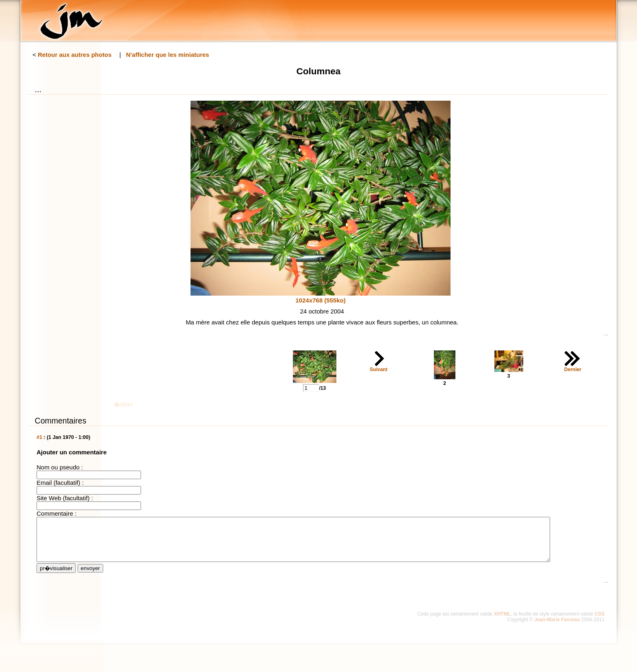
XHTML (502, 622)
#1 (39, 437)
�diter (123, 404)
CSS (599, 622)
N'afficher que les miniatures (167, 55)
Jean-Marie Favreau (557, 628)
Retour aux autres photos (75, 55)
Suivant (378, 369)
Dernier (573, 369)
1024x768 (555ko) (320, 300)
